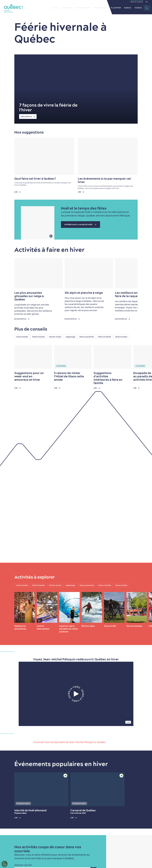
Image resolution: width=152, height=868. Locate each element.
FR (147, 2)
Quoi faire (68, 8)
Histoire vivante (55, 337)
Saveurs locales (121, 337)
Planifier (116, 8)
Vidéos (138, 8)
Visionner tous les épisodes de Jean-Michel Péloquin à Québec (69, 742)
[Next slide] (131, 273)
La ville (55, 8)
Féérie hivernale (38, 337)
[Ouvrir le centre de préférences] (5, 864)
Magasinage (70, 337)
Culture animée (22, 337)
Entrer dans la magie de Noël (81, 225)
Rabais (128, 8)
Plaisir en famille (105, 337)
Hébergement (100, 8)
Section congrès (137, 2)
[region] (83, 337)
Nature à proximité (87, 337)
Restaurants (83, 8)
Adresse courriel (23, 865)
